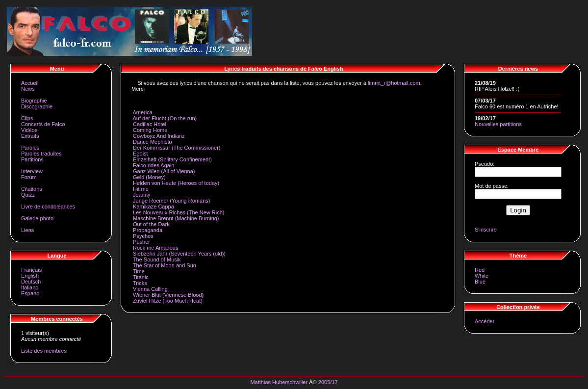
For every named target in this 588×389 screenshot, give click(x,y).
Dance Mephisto (153, 142)
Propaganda (148, 230)
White (482, 276)
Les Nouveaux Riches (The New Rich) (179, 212)
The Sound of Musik (157, 259)
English (30, 276)
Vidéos (29, 130)
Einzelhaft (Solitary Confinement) (172, 159)
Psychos (143, 236)
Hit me (141, 189)
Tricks (140, 283)
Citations (32, 189)
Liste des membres (44, 351)
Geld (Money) (149, 177)
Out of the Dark (151, 224)
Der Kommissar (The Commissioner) (177, 148)
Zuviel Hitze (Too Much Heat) (168, 301)
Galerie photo (37, 218)
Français (31, 270)
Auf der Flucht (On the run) (165, 118)
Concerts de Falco (43, 124)
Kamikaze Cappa (153, 207)
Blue (480, 282)
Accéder (485, 321)
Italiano (30, 287)
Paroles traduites (41, 154)
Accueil (30, 83)
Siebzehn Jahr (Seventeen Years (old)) (179, 254)
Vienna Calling (150, 289)
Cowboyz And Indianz (159, 136)
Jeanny (141, 195)
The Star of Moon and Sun (165, 265)
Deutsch (31, 282)
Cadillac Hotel (150, 124)
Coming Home (150, 130)
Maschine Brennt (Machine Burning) (176, 218)
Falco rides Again (153, 165)
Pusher (141, 242)
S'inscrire (486, 230)
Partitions (32, 159)
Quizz (28, 195)
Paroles (30, 148)
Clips (27, 118)
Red (480, 270)
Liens (27, 230)
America (142, 112)
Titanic (141, 277)
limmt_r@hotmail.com (394, 83)
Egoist (141, 154)
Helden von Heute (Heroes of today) (176, 183)
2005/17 (328, 382)
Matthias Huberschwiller (279, 382)
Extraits (30, 136)
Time (139, 271)
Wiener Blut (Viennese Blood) (168, 295)
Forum (29, 177)
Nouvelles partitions (498, 124)
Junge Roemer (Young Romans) (171, 201)
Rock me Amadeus (155, 248)
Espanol (31, 293)
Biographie (34, 101)
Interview (32, 171)
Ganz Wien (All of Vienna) (164, 171)
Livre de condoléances (48, 207)
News (28, 89)
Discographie (37, 106)
